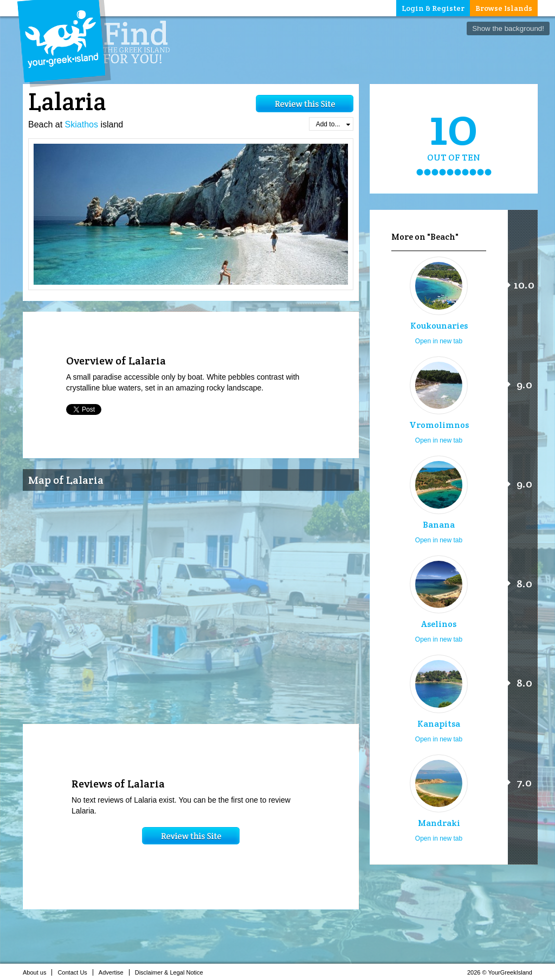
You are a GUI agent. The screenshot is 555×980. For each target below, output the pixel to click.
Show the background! (508, 28)
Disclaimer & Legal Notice (172, 972)
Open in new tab (439, 341)
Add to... (333, 124)
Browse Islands (504, 8)
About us (37, 972)
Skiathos (82, 124)
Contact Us (75, 972)
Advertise (114, 972)
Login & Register (433, 8)
